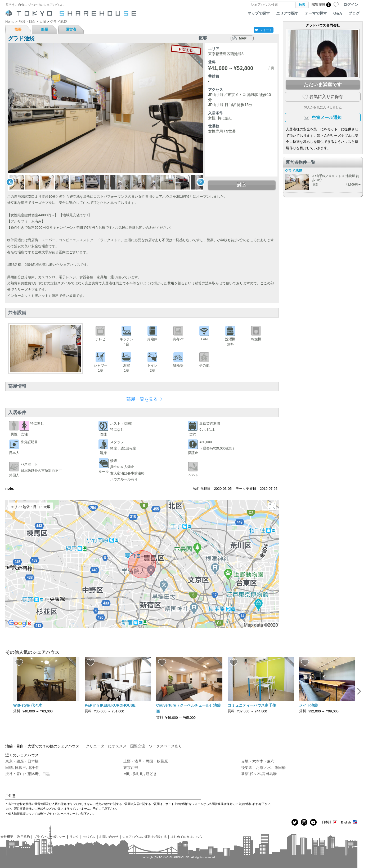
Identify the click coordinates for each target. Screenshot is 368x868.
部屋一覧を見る (142, 399)
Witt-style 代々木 (28, 705)
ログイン (351, 5)
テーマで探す (316, 13)
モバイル (89, 837)
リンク (74, 837)
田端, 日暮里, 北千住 (22, 768)
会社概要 (7, 837)
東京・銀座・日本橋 (22, 761)
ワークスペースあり (165, 746)
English (349, 822)
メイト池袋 (308, 705)
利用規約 (24, 837)
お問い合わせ (109, 837)
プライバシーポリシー (50, 837)
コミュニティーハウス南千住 (252, 705)
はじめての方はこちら (186, 837)
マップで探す (259, 13)
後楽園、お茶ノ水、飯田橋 (263, 768)
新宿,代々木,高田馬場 (259, 774)
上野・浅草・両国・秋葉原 (146, 761)
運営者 (71, 29)
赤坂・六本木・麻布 (258, 761)
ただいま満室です (323, 85)
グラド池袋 (293, 171)
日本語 (330, 822)
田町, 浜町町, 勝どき (140, 774)
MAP (243, 38)
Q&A (338, 13)
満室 (241, 185)
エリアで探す (287, 13)
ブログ (354, 13)
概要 (18, 29)
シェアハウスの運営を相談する (145, 837)
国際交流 (138, 746)
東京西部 (131, 768)
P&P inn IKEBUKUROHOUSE (110, 705)
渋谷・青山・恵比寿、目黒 (28, 774)
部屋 (44, 29)
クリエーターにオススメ (106, 746)
